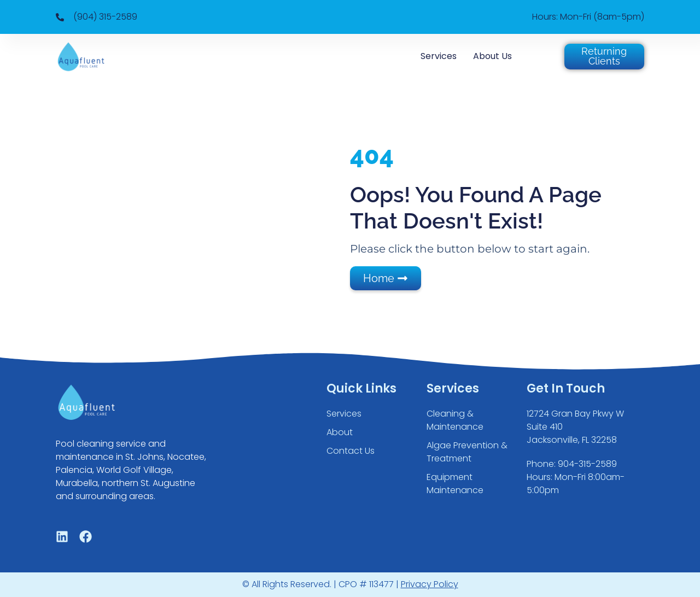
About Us (492, 56)
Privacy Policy (430, 584)
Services (439, 56)
